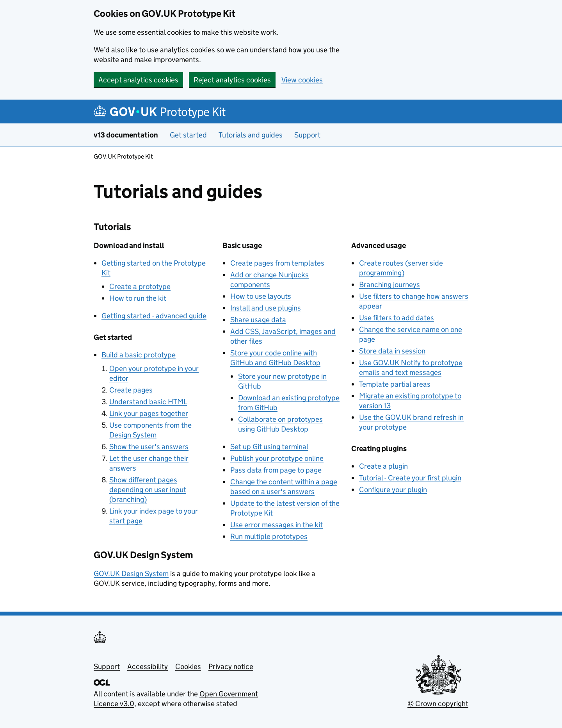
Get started (188, 135)
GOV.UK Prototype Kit (123, 156)
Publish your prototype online (277, 458)
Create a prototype (140, 286)
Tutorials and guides (251, 135)
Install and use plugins (266, 308)
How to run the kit (138, 298)
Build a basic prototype (139, 355)
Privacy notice (231, 666)
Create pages (131, 390)
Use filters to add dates (397, 318)
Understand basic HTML (148, 402)
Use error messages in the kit (277, 525)
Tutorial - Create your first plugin (410, 478)
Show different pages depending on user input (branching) (148, 490)
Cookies (188, 666)
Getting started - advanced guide (154, 316)
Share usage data (258, 320)
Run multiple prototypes (269, 536)
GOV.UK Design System (131, 574)
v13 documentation (126, 135)
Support (307, 135)
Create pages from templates (277, 263)
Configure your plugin (393, 490)
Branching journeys (389, 285)
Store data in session (392, 351)
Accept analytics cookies (138, 80)
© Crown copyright (438, 704)
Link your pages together (149, 413)
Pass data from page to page (276, 470)
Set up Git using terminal (269, 447)
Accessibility (148, 666)
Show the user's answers (149, 447)
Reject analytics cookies (232, 80)
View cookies (302, 80)
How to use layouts (261, 296)
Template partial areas (395, 384)
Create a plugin (383, 466)
